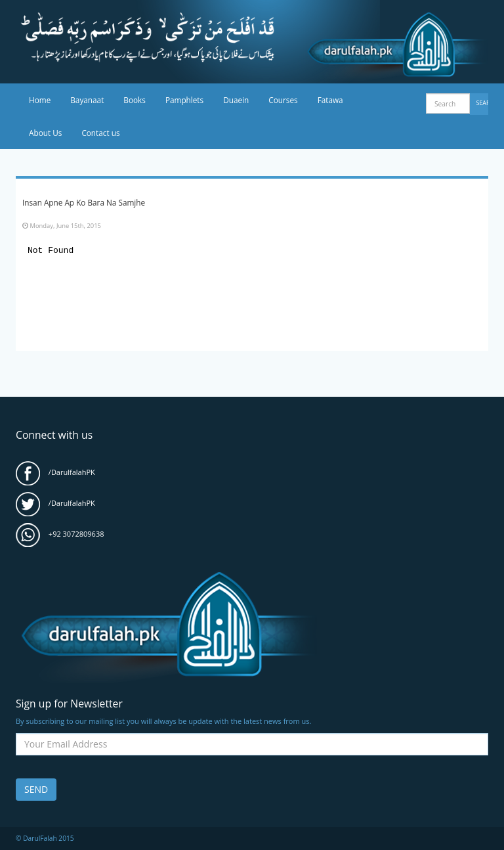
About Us (45, 133)
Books (135, 100)
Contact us (100, 133)
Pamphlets (184, 100)
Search (483, 103)
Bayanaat (87, 100)
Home (40, 100)
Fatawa (330, 100)
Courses (283, 100)
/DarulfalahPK (55, 472)
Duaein (236, 100)
